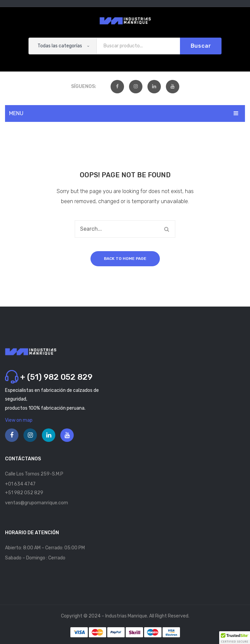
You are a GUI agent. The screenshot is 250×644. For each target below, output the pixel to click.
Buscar (201, 46)
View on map (19, 420)
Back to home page (125, 259)
